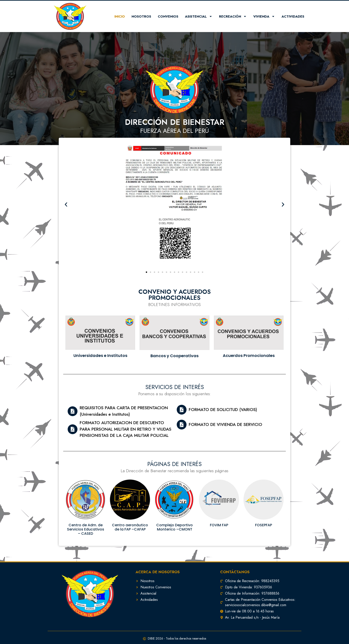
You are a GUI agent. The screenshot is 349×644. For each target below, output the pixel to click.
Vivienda (264, 16)
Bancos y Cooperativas (174, 356)
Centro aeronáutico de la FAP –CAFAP (130, 527)
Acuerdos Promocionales (249, 355)
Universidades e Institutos (100, 355)
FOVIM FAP (219, 525)
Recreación (233, 16)
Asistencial (199, 16)
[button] (146, 272)
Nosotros (141, 16)
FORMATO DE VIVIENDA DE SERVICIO (225, 424)
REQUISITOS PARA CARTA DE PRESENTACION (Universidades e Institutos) (124, 411)
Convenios (168, 16)
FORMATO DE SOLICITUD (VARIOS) (223, 410)
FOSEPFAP (264, 525)
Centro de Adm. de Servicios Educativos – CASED (86, 529)
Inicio (120, 16)
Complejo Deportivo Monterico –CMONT (174, 527)
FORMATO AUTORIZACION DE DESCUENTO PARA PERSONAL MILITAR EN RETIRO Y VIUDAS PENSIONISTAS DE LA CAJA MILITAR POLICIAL (126, 429)
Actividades (293, 16)
